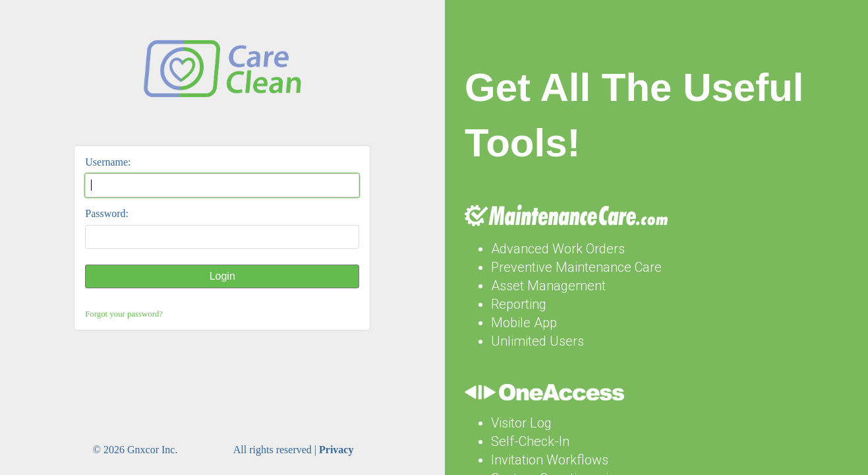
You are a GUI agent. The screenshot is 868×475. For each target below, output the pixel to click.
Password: (107, 213)
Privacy (336, 450)
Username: (108, 162)
